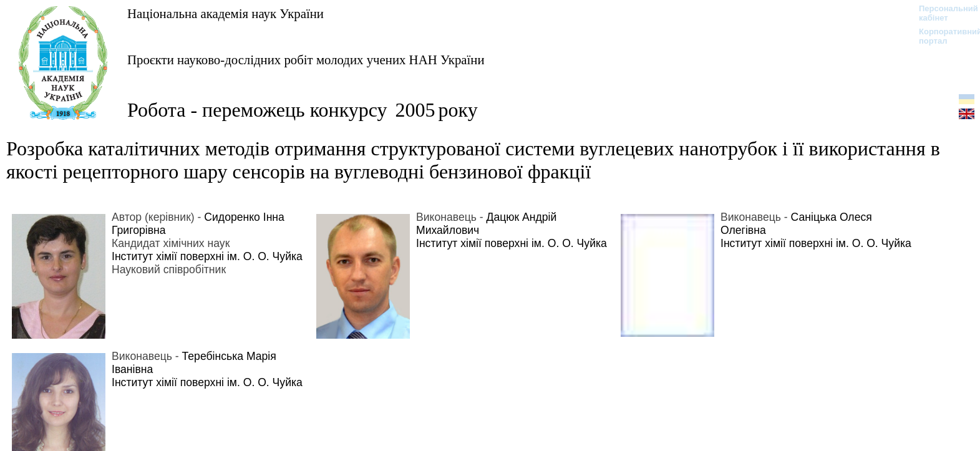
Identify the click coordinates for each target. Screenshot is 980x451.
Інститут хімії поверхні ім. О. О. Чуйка (207, 256)
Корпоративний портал (942, 36)
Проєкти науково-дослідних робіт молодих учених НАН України (306, 60)
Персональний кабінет (942, 13)
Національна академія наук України (226, 13)
